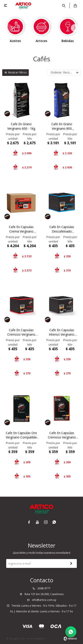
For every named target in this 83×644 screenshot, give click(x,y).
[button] (75, 28)
